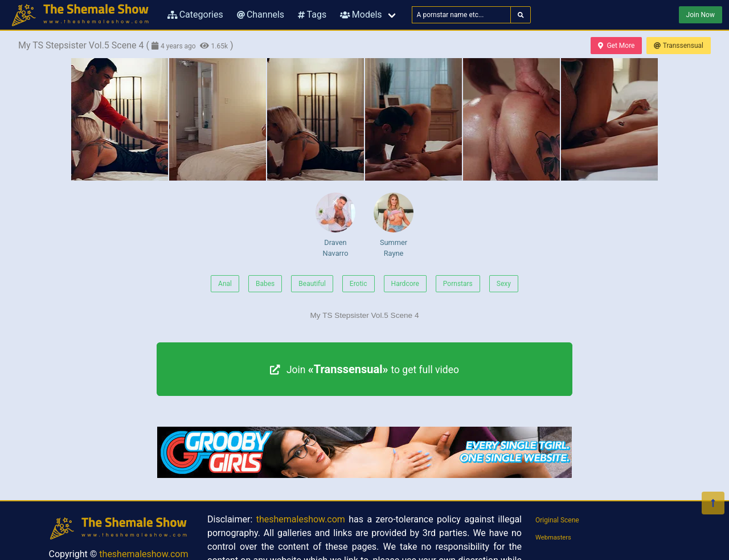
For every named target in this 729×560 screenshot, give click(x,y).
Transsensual (679, 46)
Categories (195, 15)
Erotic (359, 284)
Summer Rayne (394, 225)
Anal (225, 284)
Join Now (701, 15)
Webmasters (553, 537)
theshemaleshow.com (144, 554)
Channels (261, 15)
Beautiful (312, 284)
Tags (312, 15)
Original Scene (557, 520)
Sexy (504, 284)
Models (361, 15)
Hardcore (405, 284)
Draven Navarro (335, 225)
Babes (265, 284)
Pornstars (458, 284)
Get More (616, 46)
